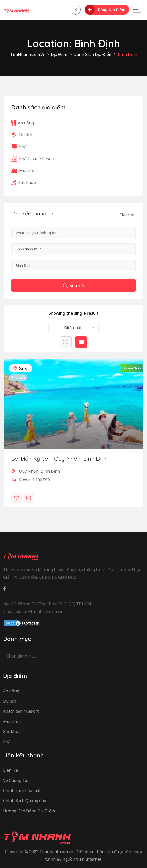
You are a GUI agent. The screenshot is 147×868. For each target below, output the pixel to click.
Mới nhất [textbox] (73, 327)
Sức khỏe (24, 182)
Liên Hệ (10, 770)
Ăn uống (23, 123)
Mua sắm (24, 170)
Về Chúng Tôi (16, 780)
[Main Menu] (137, 10)
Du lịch (21, 368)
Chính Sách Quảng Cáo (25, 801)
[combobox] (73, 328)
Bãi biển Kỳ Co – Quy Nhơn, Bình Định (60, 459)
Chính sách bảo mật (22, 790)
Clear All (127, 215)
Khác (20, 147)
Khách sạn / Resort (33, 159)
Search (74, 286)
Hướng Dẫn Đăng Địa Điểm (29, 811)
